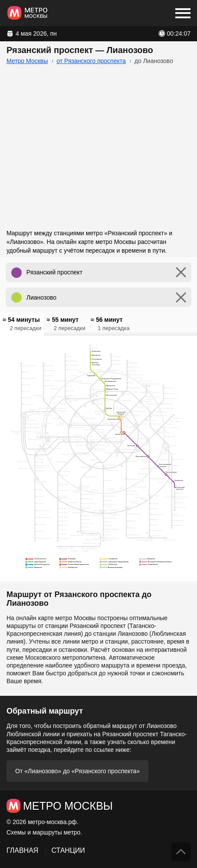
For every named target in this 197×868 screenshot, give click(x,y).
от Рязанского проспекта (91, 61)
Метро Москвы (27, 61)
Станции (68, 850)
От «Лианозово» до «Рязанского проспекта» (77, 771)
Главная (22, 850)
